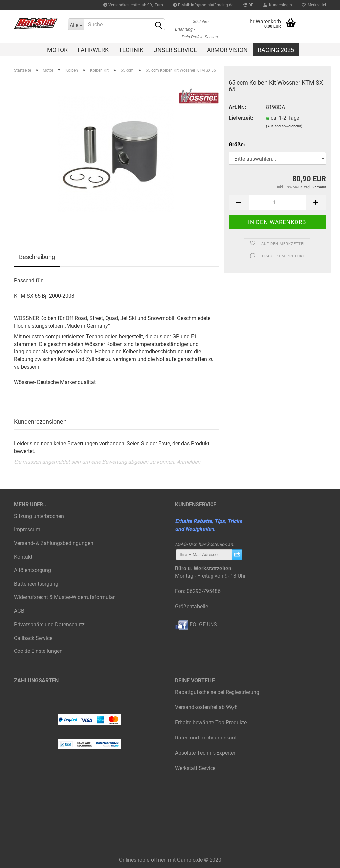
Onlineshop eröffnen (143, 860)
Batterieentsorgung (36, 584)
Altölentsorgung (33, 570)
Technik (131, 50)
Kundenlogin (278, 5)
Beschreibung (37, 257)
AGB (19, 611)
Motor (57, 50)
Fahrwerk (93, 50)
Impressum (27, 529)
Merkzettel (314, 5)
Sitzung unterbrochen (39, 516)
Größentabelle (191, 607)
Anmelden (188, 462)
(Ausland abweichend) (284, 126)
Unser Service (175, 50)
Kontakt (23, 557)
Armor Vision (227, 50)
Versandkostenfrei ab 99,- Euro (133, 5)
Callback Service (33, 638)
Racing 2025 (276, 50)
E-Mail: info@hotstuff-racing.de (203, 5)
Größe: (237, 145)
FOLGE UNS (196, 624)
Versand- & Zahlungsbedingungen (54, 543)
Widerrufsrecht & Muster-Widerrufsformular (64, 597)
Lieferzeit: (241, 118)
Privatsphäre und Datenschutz (49, 624)
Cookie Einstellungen (38, 651)
